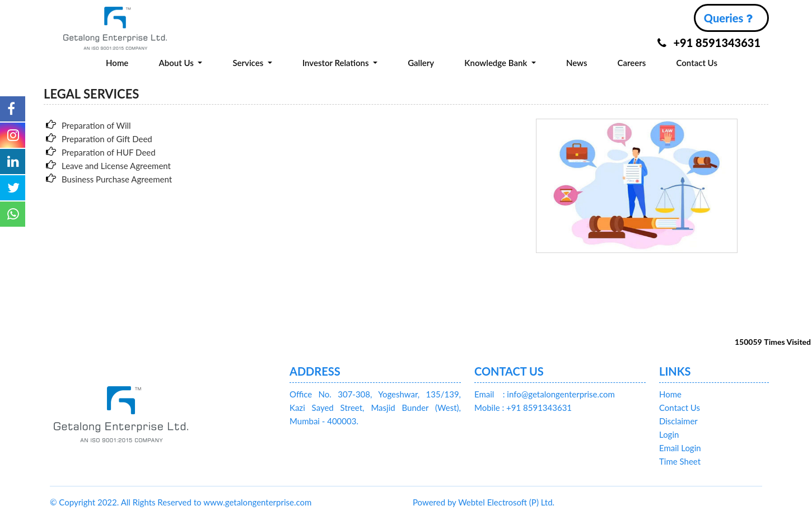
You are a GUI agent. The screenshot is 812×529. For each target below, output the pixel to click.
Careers (632, 63)
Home (117, 63)
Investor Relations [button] (337, 63)
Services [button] (249, 63)
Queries (728, 18)
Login (669, 434)
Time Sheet (680, 461)
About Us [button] (177, 63)
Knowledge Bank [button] (497, 63)
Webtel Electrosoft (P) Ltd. (506, 502)
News (577, 63)
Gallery (421, 63)
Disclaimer (678, 421)
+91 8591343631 (709, 43)
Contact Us (697, 63)
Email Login (680, 448)
